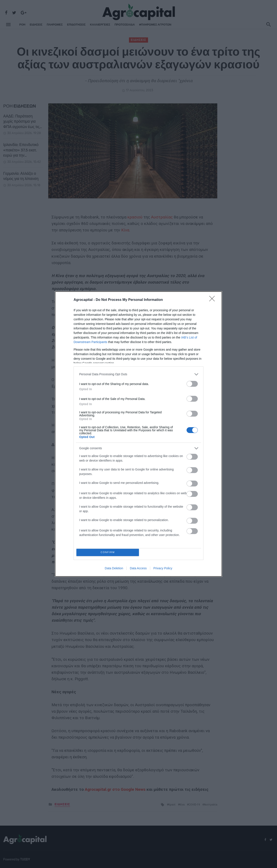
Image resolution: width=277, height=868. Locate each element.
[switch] (192, 383)
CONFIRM (109, 552)
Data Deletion (114, 569)
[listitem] (138, 373)
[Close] (213, 299)
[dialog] (138, 434)
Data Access (138, 569)
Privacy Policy (163, 569)
